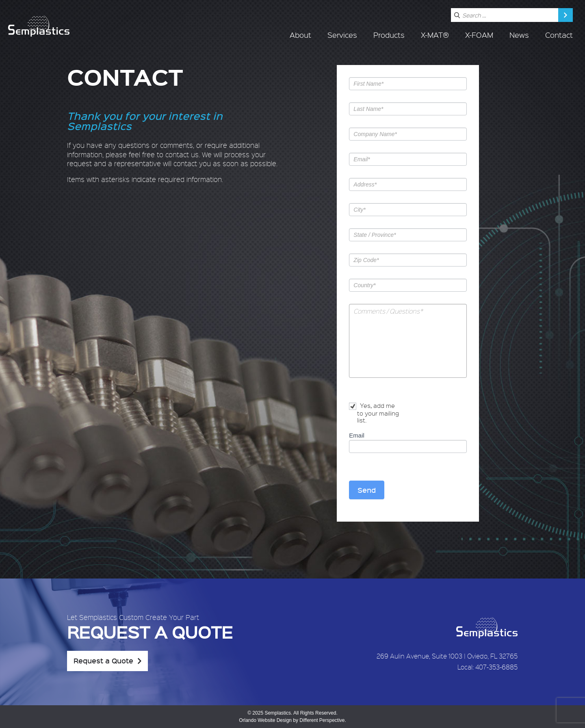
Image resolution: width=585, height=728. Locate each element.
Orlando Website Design (265, 720)
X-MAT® (435, 35)
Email (357, 435)
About (300, 35)
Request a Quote (103, 661)
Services (342, 35)
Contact (559, 35)
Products (389, 35)
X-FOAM (479, 35)
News (519, 35)
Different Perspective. (323, 720)
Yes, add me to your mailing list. (374, 413)
